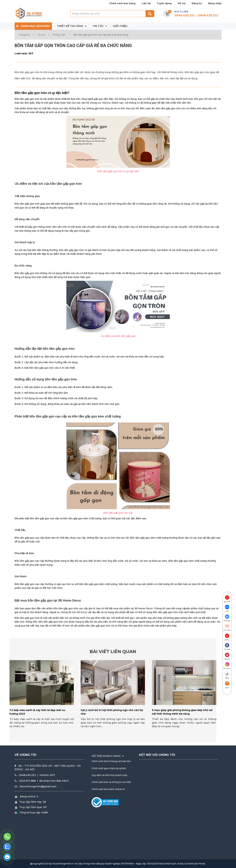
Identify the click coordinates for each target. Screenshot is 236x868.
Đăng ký (197, 3)
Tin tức (100, 26)
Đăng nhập (215, 3)
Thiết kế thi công (72, 26)
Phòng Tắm (59, 35)
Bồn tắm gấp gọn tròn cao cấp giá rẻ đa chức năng (101, 35)
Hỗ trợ (182, 3)
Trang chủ (24, 35)
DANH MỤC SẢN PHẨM (33, 26)
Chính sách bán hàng (122, 3)
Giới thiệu (120, 26)
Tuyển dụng (164, 3)
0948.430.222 (184, 15)
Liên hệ (146, 3)
